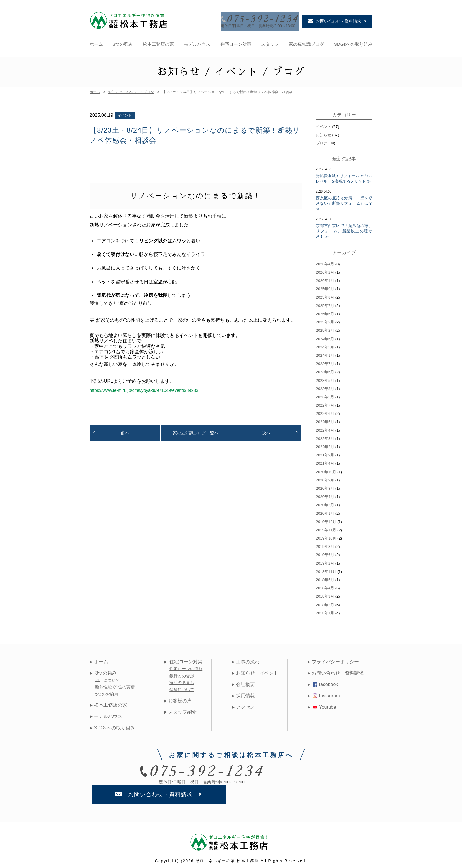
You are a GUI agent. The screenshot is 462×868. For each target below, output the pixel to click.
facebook (325, 683)
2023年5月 (325, 379)
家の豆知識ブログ (306, 42)
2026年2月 (325, 271)
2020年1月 (325, 512)
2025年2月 (325, 329)
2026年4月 (325, 262)
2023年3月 (325, 387)
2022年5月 (325, 420)
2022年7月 (325, 403)
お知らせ (324, 133)
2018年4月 (325, 586)
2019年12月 (326, 520)
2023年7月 (325, 362)
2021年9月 (325, 453)
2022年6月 (325, 412)
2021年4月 (325, 462)
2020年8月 (325, 487)
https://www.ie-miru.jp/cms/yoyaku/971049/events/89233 (148, 388)
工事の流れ (248, 660)
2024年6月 (325, 337)
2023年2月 (325, 395)
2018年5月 (325, 578)
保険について (182, 688)
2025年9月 (325, 287)
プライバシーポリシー (335, 660)
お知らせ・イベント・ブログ (131, 90)
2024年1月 (325, 354)
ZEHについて (108, 678)
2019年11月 (326, 528)
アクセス (245, 705)
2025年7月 (325, 304)
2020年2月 (325, 503)
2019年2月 (325, 562)
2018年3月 (325, 595)
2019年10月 (326, 536)
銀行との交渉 (182, 674)
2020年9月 (325, 478)
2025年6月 (325, 312)
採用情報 (245, 694)
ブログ (322, 141)
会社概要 (245, 683)
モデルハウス (197, 42)
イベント (125, 114)
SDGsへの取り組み (353, 42)
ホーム (96, 42)
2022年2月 (325, 445)
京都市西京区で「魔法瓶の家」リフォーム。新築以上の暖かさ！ (344, 229)
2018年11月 (326, 570)
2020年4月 (325, 495)
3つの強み (123, 42)
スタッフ (270, 42)
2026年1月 (325, 279)
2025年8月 (325, 296)
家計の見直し (182, 681)
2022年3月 (325, 437)
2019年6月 (325, 553)
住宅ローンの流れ (187, 667)
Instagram (326, 694)
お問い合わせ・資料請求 (338, 671)
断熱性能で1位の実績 (115, 685)
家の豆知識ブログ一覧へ (196, 431)
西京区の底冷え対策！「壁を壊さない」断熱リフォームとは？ (344, 199)
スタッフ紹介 (182, 710)
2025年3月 (325, 320)
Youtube (324, 705)
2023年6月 (325, 370)
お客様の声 (180, 699)
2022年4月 (325, 429)
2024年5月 (325, 345)
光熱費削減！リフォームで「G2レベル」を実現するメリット (344, 177)
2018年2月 (325, 603)
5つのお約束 (107, 692)
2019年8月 (325, 545)
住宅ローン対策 (236, 42)
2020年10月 (326, 470)
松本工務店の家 (158, 42)
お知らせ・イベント (257, 671)
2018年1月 (325, 611)
